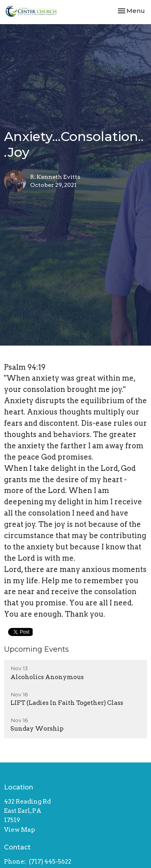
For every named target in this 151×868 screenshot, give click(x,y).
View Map (20, 830)
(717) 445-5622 (50, 862)
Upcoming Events (36, 649)
